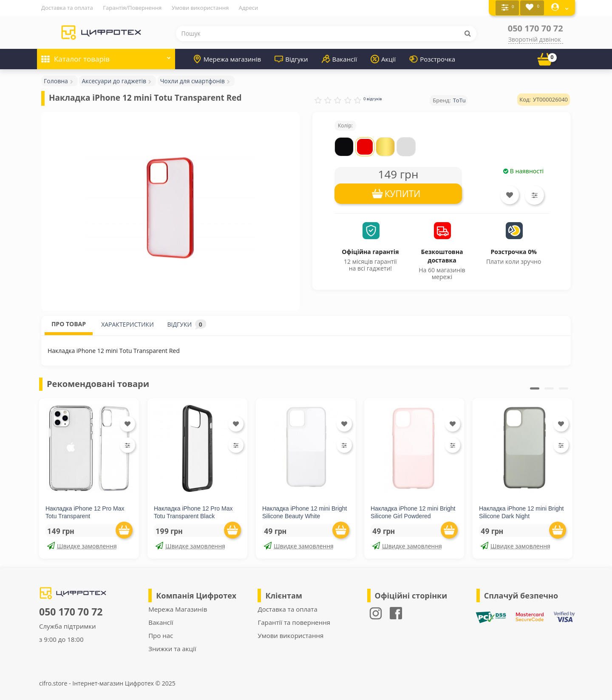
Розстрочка (432, 59)
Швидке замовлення (82, 546)
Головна (56, 80)
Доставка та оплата (67, 8)
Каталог (106, 56)
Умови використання (200, 8)
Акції (383, 59)
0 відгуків (373, 98)
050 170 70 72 (535, 28)
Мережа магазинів (227, 59)
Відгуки (291, 59)
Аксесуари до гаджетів (114, 80)
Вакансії (339, 59)
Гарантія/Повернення (132, 8)
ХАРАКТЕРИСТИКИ (127, 324)
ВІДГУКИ (187, 324)
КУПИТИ (403, 193)
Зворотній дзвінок (535, 39)
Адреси (248, 8)
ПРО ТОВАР (69, 323)
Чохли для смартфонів (193, 80)
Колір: (345, 125)
